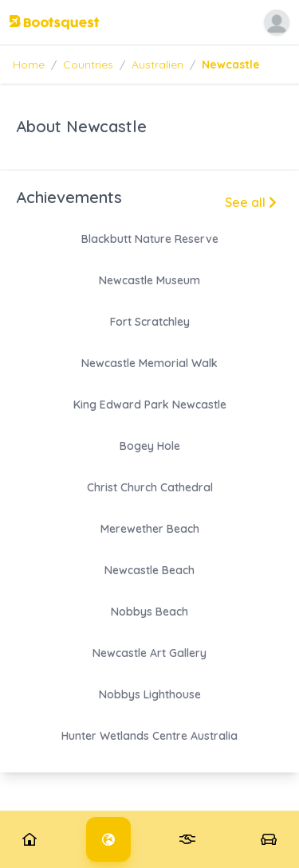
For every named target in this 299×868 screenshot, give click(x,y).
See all (251, 202)
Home (29, 65)
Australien (157, 65)
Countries (88, 65)
